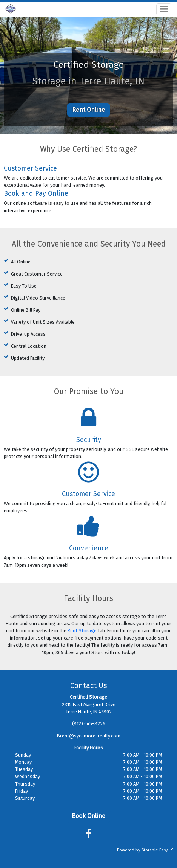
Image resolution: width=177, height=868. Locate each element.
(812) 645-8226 (89, 724)
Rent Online (88, 110)
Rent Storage (82, 631)
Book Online (88, 816)
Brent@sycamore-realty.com (89, 736)
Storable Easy (157, 850)
